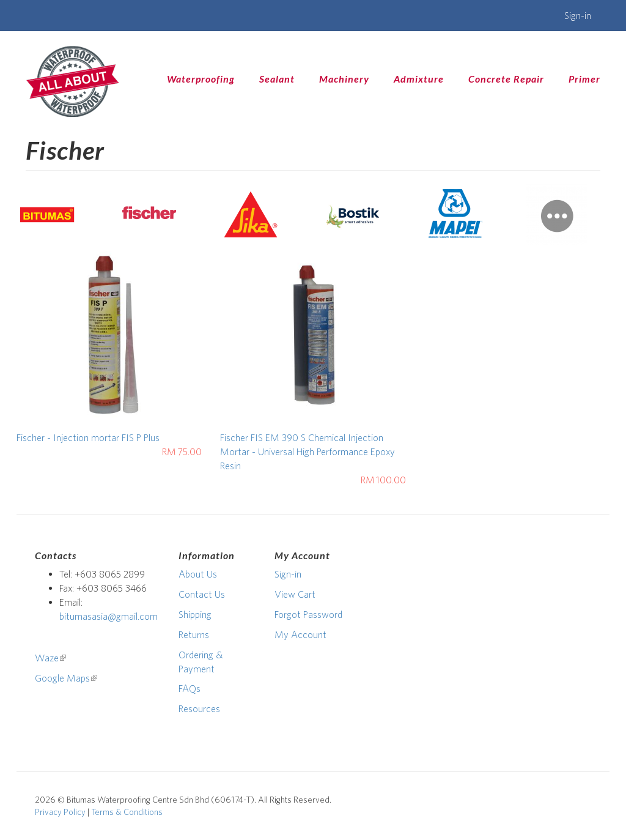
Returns (194, 634)
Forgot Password (308, 614)
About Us (198, 574)
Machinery (344, 79)
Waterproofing (201, 79)
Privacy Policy (60, 812)
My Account (300, 634)
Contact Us (202, 594)
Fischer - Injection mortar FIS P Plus (88, 437)
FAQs (190, 688)
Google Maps (66, 678)
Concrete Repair (506, 79)
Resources (199, 708)
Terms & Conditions (127, 812)
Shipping (195, 614)
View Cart (295, 594)
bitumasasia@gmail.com (109, 616)
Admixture (419, 79)
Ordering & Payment (201, 662)
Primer (584, 79)
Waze (50, 658)
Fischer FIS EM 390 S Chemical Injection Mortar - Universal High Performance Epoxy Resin (307, 452)
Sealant (277, 79)
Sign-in (578, 15)
